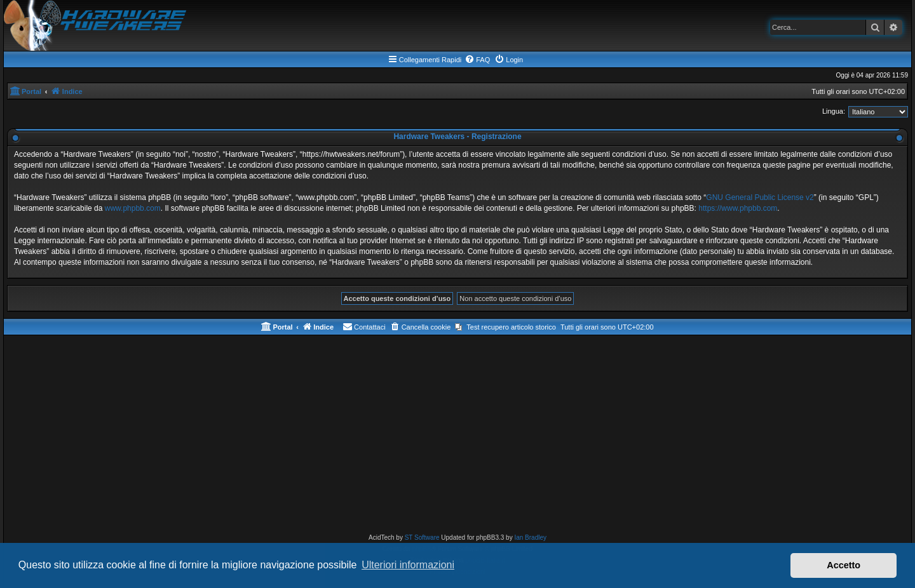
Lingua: (834, 111)
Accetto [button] (844, 565)
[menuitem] (477, 60)
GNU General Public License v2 (760, 197)
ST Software (422, 538)
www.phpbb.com (133, 208)
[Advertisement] (457, 437)
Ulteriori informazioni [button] (408, 565)
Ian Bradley (530, 538)
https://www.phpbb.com (738, 208)
